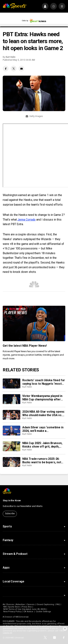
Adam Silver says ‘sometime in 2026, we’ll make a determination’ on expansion (43, 429)
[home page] (15, 6)
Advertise (20, 604)
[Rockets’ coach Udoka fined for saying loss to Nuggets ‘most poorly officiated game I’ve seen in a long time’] (11, 383)
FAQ (58, 604)
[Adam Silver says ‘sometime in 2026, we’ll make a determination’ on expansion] (11, 431)
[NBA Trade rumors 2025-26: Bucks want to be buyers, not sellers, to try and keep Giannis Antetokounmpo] (11, 462)
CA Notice (28, 612)
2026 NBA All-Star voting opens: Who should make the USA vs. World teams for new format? (44, 413)
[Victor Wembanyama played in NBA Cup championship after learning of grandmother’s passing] (11, 399)
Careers (31, 604)
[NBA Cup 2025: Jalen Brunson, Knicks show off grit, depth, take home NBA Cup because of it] (11, 446)
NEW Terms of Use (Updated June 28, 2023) (24, 609)
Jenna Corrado (26, 220)
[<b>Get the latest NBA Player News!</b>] (34, 323)
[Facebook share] (6, 69)
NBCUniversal (22, 617)
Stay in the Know (12, 500)
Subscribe (10, 514)
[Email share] (21, 69)
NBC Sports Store (12, 607)
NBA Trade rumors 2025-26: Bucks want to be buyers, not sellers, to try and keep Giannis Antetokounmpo (43, 461)
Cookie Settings (43, 612)
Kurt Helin (11, 57)
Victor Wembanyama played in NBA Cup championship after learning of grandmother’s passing (42, 398)
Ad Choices (8, 604)
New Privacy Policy (12, 612)
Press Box (27, 607)
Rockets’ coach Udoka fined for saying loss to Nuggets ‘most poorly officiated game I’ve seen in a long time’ (44, 382)
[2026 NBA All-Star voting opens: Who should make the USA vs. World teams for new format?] (11, 415)
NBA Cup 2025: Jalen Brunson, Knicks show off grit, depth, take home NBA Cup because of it (44, 445)
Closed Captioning (45, 604)
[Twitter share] (14, 69)
